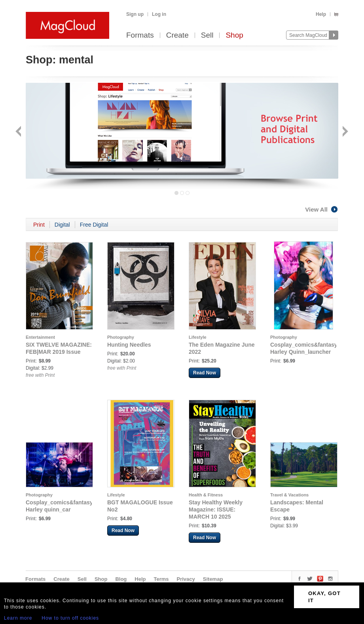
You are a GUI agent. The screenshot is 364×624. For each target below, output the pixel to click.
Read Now (205, 373)
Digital (62, 225)
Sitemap (213, 579)
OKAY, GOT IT (324, 597)
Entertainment (40, 337)
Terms (161, 579)
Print (39, 225)
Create (177, 35)
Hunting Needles (129, 345)
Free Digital (94, 225)
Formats (140, 35)
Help (321, 14)
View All (322, 209)
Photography (121, 337)
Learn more (18, 618)
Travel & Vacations (289, 495)
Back (19, 132)
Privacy (186, 579)
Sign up (135, 14)
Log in (159, 14)
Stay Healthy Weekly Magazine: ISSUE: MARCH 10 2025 (216, 510)
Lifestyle (198, 337)
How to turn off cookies (70, 618)
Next (344, 132)
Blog (121, 579)
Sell (207, 35)
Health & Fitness (206, 495)
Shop (234, 35)
